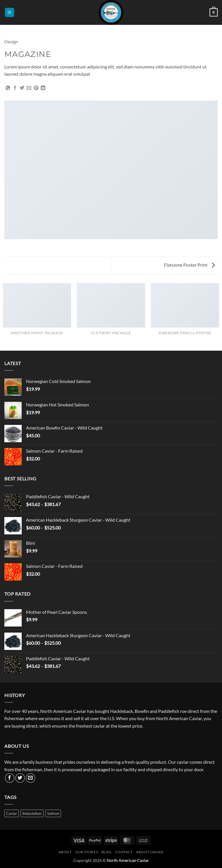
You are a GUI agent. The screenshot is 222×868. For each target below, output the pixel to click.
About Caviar (150, 852)
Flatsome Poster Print (189, 265)
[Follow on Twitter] (20, 778)
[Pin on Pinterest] (36, 88)
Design (11, 41)
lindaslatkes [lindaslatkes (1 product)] (32, 813)
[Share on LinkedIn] (43, 88)
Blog (107, 852)
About (65, 852)
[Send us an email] (30, 778)
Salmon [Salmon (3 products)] (53, 813)
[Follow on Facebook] (10, 778)
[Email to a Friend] (29, 88)
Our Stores (86, 852)
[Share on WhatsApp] (8, 88)
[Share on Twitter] (22, 88)
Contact (124, 852)
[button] (10, 13)
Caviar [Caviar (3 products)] (12, 813)
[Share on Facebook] (15, 88)
